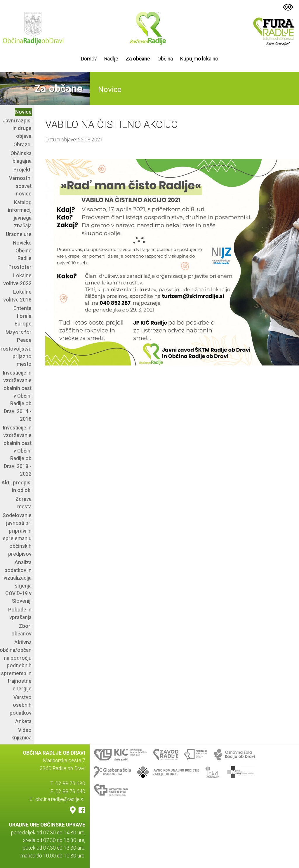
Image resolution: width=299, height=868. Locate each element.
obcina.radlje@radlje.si (60, 799)
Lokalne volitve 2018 (17, 296)
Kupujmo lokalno (199, 59)
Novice (23, 112)
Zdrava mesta (24, 503)
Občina (165, 59)
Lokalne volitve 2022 (17, 279)
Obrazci (22, 145)
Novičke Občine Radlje (22, 251)
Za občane (138, 59)
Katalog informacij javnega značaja (20, 214)
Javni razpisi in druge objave (17, 128)
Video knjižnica (21, 734)
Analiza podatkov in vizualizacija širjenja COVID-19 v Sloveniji (18, 582)
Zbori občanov (21, 630)
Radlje (111, 59)
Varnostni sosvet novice (20, 186)
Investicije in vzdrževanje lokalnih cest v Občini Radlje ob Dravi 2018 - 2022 (17, 451)
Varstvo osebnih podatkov (21, 705)
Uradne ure (19, 234)
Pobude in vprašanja (20, 614)
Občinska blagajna (21, 157)
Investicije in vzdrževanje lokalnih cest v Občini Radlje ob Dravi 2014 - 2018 (17, 396)
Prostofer (20, 267)
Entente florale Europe (22, 316)
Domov (89, 59)
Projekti (22, 170)
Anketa (23, 721)
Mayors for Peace (19, 336)
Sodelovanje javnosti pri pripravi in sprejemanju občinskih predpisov (17, 535)
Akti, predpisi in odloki (16, 486)
